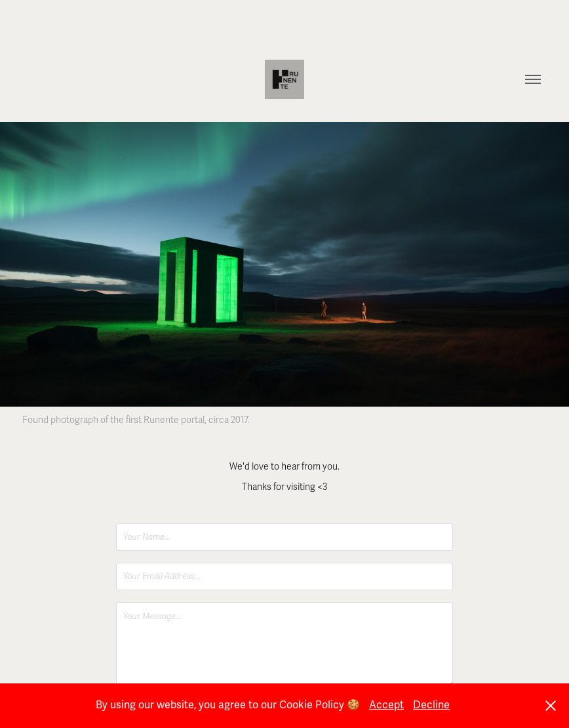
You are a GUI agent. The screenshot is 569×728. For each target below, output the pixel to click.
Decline (431, 705)
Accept (386, 705)
